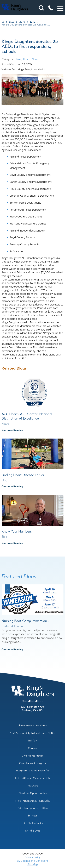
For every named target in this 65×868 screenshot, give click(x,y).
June (33, 22)
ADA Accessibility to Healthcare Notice (32, 733)
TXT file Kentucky (33, 823)
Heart (26, 59)
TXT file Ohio (33, 831)
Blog (12, 22)
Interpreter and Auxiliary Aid (33, 771)
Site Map (33, 864)
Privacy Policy (32, 857)
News (35, 59)
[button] (60, 8)
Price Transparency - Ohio (32, 808)
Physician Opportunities (33, 793)
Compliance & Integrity (33, 763)
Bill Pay (33, 741)
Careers (33, 748)
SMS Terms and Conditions (33, 861)
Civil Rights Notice (33, 756)
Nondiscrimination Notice (33, 726)
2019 (22, 22)
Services (32, 816)
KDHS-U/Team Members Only (33, 778)
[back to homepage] (3, 22)
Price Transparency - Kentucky (32, 801)
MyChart (33, 786)
